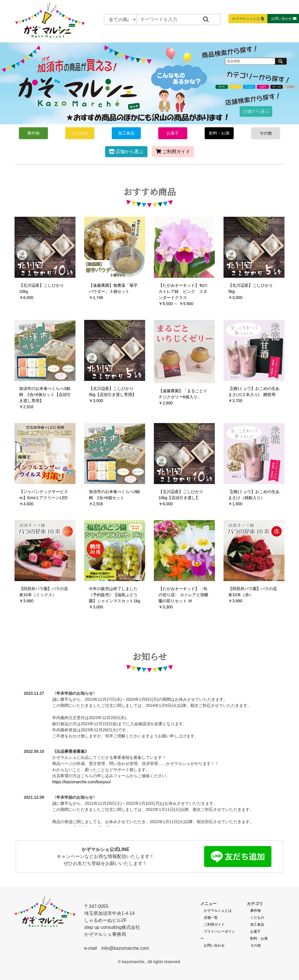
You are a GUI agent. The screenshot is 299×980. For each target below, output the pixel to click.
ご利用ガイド (173, 152)
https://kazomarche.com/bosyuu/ (82, 782)
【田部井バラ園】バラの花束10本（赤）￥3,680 (253, 595)
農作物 (33, 133)
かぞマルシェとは (218, 911)
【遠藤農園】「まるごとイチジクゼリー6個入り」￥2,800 (183, 397)
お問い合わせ (214, 945)
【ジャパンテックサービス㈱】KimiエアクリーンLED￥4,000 (44, 498)
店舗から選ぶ (126, 152)
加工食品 (126, 133)
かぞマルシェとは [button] (248, 19)
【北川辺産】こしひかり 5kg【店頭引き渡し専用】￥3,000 (112, 395)
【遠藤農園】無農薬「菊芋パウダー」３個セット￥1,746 (113, 291)
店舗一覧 (211, 918)
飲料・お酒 (219, 133)
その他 (266, 133)
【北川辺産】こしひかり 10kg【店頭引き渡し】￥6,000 (181, 498)
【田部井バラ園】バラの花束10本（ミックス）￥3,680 (44, 595)
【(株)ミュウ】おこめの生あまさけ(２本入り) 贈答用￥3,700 (254, 395)
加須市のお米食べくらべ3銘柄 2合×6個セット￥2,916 (114, 498)
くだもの (80, 133)
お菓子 (173, 133)
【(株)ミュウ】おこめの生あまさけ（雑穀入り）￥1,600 (254, 498)
